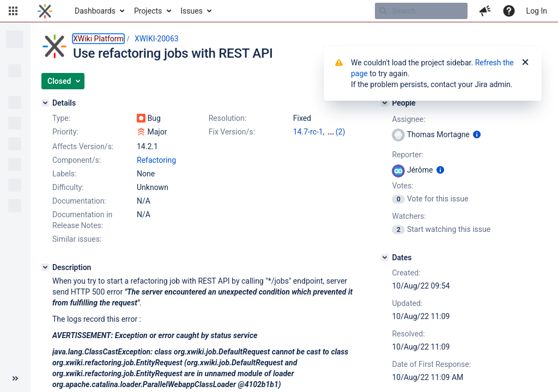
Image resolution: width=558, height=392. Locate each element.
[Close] (525, 63)
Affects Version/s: (83, 146)
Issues (192, 11)
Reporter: (407, 155)
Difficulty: (68, 187)
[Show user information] (477, 134)
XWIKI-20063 (157, 39)
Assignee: (408, 119)
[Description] (45, 267)
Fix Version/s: (232, 132)
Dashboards (95, 11)
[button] (13, 11)
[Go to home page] (45, 11)
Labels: (64, 174)
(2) (341, 132)
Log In (537, 11)
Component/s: (77, 160)
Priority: (65, 132)
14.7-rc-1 (308, 132)
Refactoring (156, 160)
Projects (148, 11)
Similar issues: (77, 239)
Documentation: (79, 201)
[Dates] (385, 258)
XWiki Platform (98, 39)
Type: (61, 118)
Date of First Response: (431, 364)
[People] (385, 103)
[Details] (45, 103)
